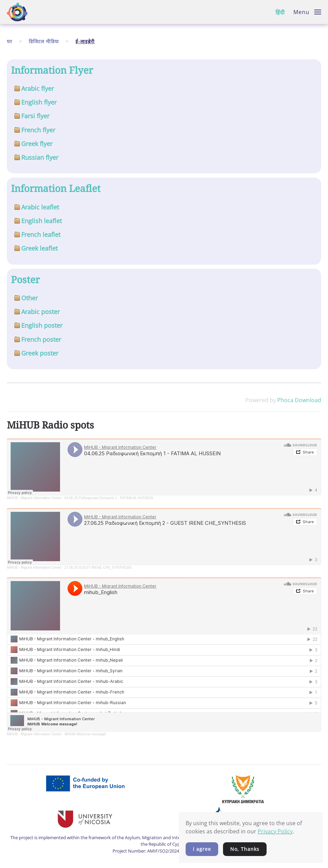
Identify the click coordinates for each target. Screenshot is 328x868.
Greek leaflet (39, 248)
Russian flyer (40, 157)
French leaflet (41, 234)
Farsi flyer (35, 116)
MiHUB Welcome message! (85, 734)
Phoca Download (299, 400)
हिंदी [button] (280, 12)
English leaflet (42, 221)
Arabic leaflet (40, 207)
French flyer (38, 130)
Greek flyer (37, 144)
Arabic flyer (38, 88)
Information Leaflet (56, 188)
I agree (202, 849)
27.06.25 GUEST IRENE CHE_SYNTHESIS (98, 568)
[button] (307, 12)
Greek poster (40, 353)
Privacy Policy (275, 831)
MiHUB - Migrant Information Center (34, 498)
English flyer (39, 102)
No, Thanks (245, 849)
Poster (25, 279)
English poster (42, 325)
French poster (41, 339)
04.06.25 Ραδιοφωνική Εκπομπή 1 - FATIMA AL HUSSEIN (109, 498)
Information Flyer (52, 70)
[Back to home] (17, 12)
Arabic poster (40, 312)
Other (30, 298)
